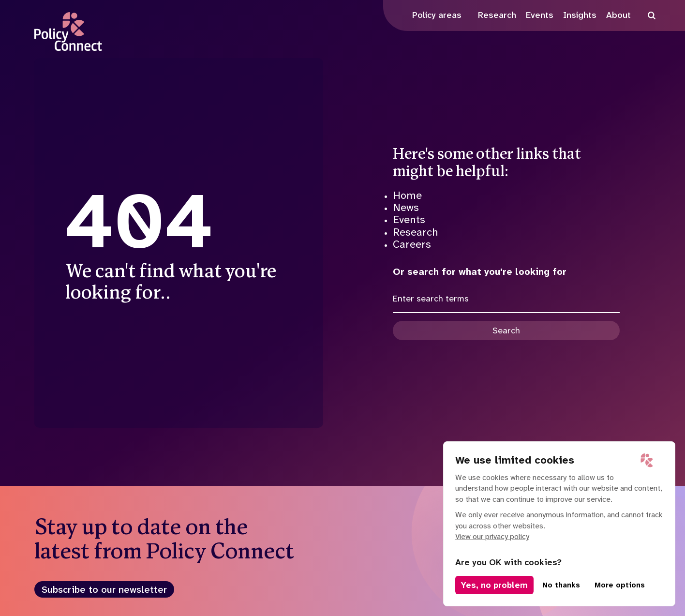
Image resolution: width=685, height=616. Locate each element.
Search (506, 331)
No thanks (561, 585)
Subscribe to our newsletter (104, 589)
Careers (412, 244)
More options (620, 585)
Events (409, 219)
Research (416, 232)
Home (407, 195)
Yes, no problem (494, 585)
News (406, 207)
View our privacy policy (492, 536)
